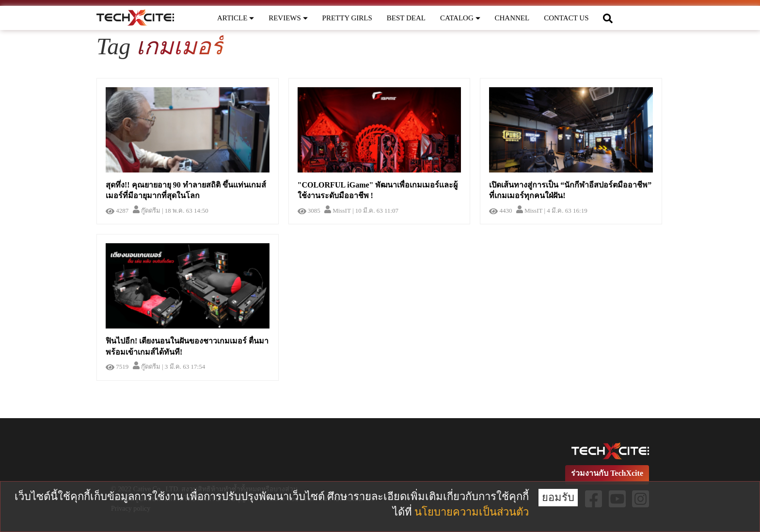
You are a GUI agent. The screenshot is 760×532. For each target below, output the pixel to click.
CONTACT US (566, 18)
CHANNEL (512, 18)
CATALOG (460, 18)
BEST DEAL (406, 18)
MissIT (338, 211)
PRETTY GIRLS (347, 18)
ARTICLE (236, 18)
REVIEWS (288, 18)
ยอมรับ (558, 497)
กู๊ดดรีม (147, 211)
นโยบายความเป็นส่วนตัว (472, 512)
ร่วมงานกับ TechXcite (607, 473)
